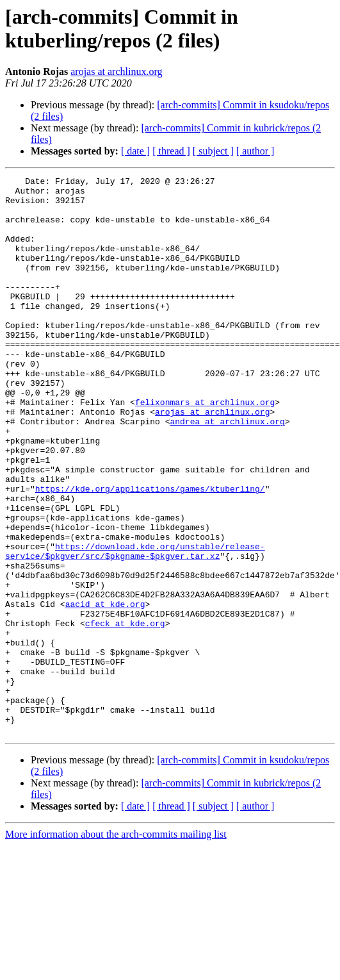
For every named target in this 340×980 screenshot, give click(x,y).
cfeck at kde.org (125, 713)
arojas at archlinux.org (116, 71)
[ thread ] (171, 151)
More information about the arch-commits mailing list (116, 946)
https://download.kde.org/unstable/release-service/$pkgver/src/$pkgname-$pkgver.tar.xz (135, 627)
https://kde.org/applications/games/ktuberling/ (150, 552)
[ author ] (255, 151)
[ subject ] (213, 151)
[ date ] (135, 151)
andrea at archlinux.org (227, 471)
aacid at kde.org (105, 690)
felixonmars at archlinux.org (205, 448)
